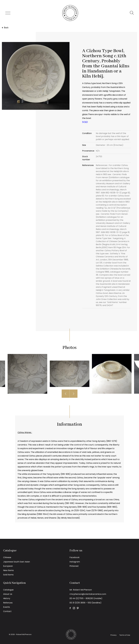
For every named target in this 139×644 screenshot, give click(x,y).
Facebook (75, 557)
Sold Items (8, 575)
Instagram (75, 562)
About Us (8, 594)
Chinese (7, 557)
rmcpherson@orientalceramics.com (88, 594)
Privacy (113, 635)
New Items (8, 570)
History (7, 598)
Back (5, 28)
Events (7, 607)
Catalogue (8, 590)
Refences (8, 603)
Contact (7, 611)
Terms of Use (125, 635)
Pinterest (74, 566)
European (8, 566)
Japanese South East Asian (17, 562)
